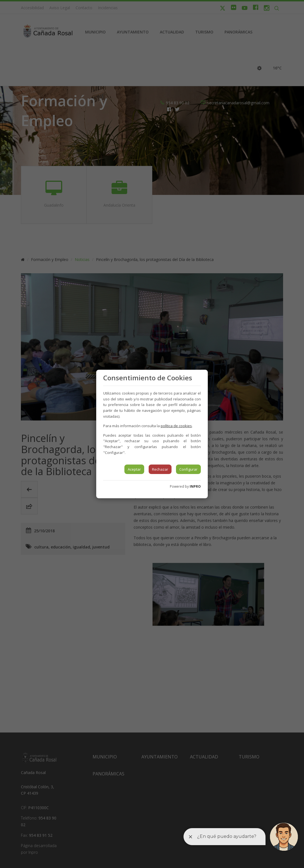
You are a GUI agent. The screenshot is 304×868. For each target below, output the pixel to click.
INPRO (195, 486)
